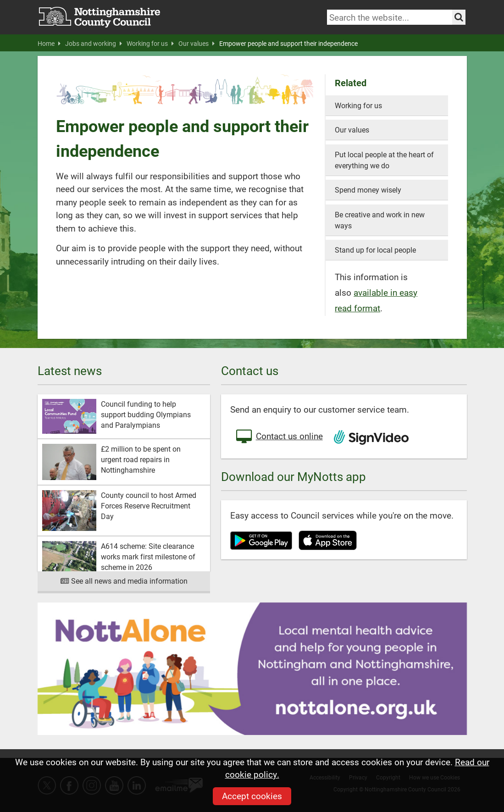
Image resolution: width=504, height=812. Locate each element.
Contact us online (279, 437)
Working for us (150, 44)
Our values (197, 44)
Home (49, 44)
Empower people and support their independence (288, 44)
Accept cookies (252, 796)
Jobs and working (94, 44)
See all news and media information (124, 581)
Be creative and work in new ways (380, 220)
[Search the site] (459, 17)
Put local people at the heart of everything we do (384, 160)
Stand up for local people (375, 250)
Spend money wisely (368, 190)
